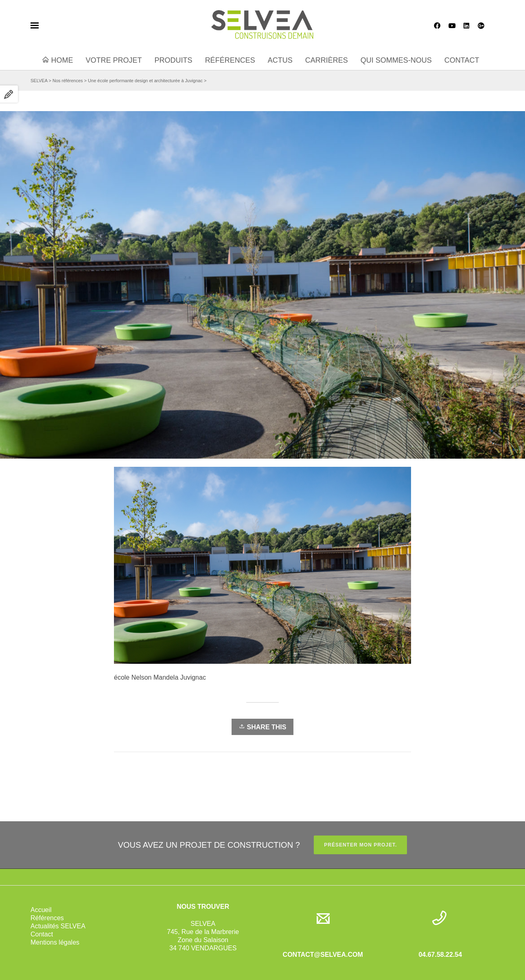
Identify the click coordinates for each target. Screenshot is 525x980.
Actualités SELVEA (58, 926)
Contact (42, 934)
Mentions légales (55, 942)
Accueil (41, 910)
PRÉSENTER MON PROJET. (360, 845)
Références (47, 918)
